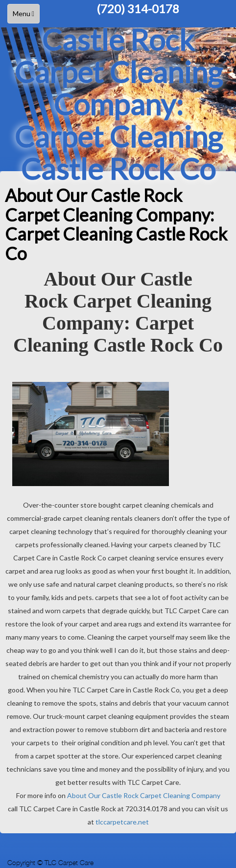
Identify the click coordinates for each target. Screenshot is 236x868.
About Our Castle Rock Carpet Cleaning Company (144, 795)
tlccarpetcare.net (122, 822)
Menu (26, 16)
